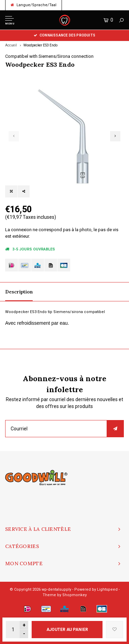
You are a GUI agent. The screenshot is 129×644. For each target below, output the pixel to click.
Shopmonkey (74, 595)
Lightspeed (107, 589)
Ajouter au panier (67, 630)
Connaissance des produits (64, 35)
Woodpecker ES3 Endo (40, 45)
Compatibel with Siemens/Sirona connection (49, 56)
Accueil (11, 45)
